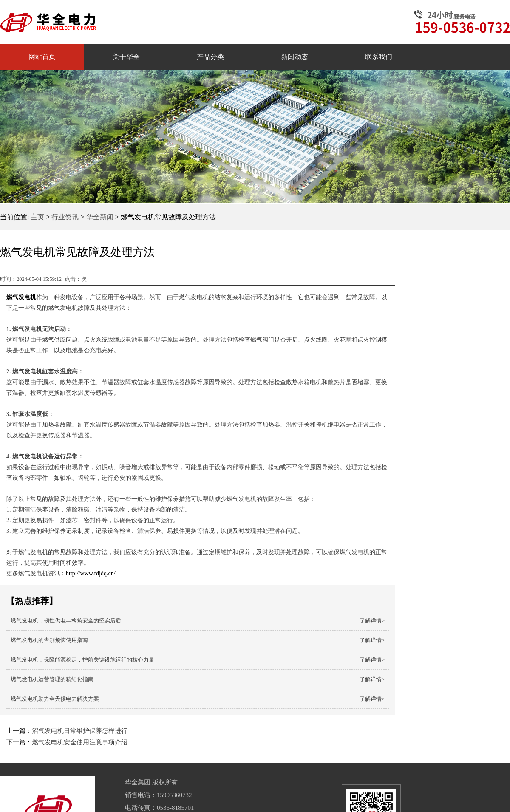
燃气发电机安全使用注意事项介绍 (80, 742)
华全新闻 (100, 217)
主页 (37, 217)
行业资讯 (65, 217)
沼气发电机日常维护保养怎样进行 (80, 731)
